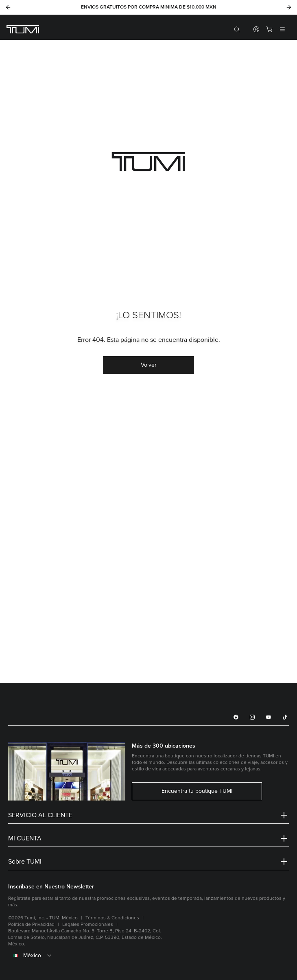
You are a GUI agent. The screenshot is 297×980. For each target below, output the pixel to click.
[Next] (289, 7)
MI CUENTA (148, 838)
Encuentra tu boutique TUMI (197, 791)
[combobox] (148, 956)
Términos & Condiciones (112, 918)
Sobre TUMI (148, 862)
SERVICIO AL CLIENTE (148, 815)
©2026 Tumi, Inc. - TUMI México (43, 918)
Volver (149, 365)
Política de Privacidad (31, 924)
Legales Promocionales (88, 924)
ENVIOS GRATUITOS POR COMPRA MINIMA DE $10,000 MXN (149, 7)
